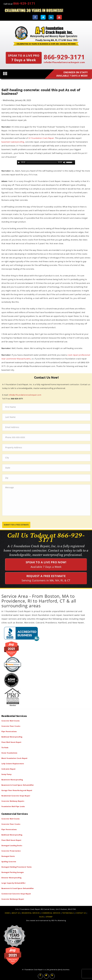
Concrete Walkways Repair (13, 899)
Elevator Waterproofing (11, 878)
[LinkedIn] (51, 17)
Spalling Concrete (9, 862)
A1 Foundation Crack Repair (41, 138)
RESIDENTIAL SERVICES (31, 913)
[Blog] (52, 976)
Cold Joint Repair (9, 769)
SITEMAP (49, 917)
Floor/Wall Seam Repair (11, 742)
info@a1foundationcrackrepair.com (64, 62)
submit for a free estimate (16, 525)
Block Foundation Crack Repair (15, 758)
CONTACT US (81, 913)
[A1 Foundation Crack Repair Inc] (46, 35)
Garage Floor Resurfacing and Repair (17, 790)
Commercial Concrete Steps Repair (16, 894)
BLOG (42, 917)
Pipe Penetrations (9, 731)
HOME (7, 913)
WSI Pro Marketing (59, 920)
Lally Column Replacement (13, 764)
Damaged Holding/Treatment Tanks (16, 867)
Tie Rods (5, 747)
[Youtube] (59, 17)
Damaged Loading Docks (12, 845)
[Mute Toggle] (64, 162)
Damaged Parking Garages (13, 872)
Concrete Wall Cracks (11, 721)
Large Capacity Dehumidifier (13, 883)
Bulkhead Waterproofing (12, 737)
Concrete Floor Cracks (11, 726)
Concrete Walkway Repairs (13, 801)
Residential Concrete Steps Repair (16, 796)
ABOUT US (16, 913)
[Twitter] (43, 17)
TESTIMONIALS (68, 913)
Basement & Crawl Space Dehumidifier (18, 785)
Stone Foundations (9, 753)
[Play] (19, 162)
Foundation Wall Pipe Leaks (13, 806)
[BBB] (46, 634)
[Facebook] (35, 17)
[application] (46, 162)
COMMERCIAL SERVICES (51, 913)
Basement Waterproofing (12, 780)
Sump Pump (6, 774)
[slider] (42, 162)
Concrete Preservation (11, 851)
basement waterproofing (13, 142)
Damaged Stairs (8, 856)
